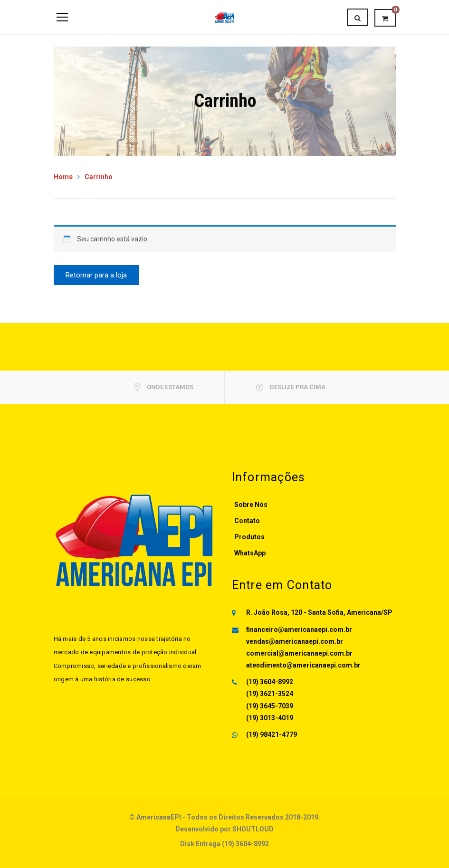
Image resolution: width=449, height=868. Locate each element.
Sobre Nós (251, 505)
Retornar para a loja (96, 275)
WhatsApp (250, 553)
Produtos (249, 537)
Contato (247, 521)
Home (63, 177)
